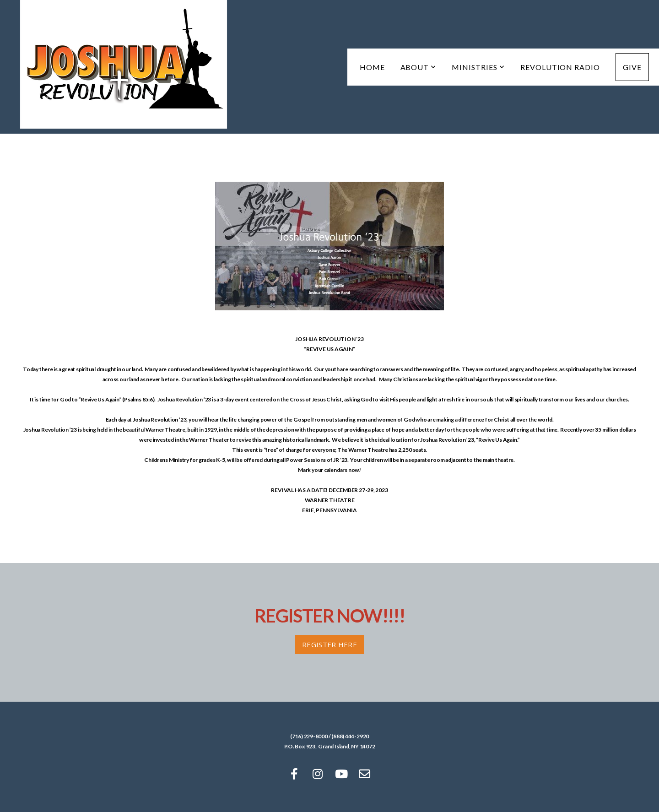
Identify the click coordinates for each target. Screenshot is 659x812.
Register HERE (329, 644)
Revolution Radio (560, 67)
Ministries (478, 67)
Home (372, 67)
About (419, 67)
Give (632, 67)
